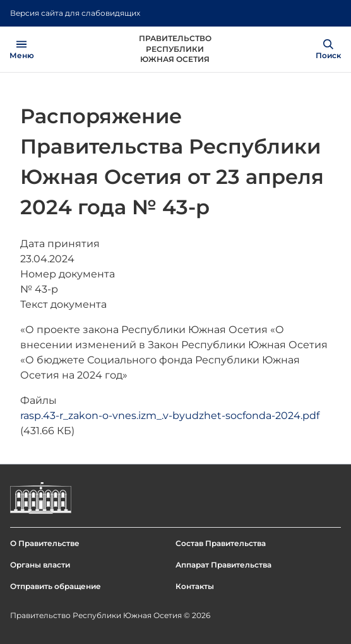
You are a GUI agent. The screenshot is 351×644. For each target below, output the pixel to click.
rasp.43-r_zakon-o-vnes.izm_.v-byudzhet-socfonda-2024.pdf (170, 416)
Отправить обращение (56, 586)
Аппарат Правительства (223, 565)
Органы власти (40, 565)
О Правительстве (45, 543)
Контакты (195, 586)
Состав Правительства (221, 543)
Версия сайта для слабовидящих (75, 13)
